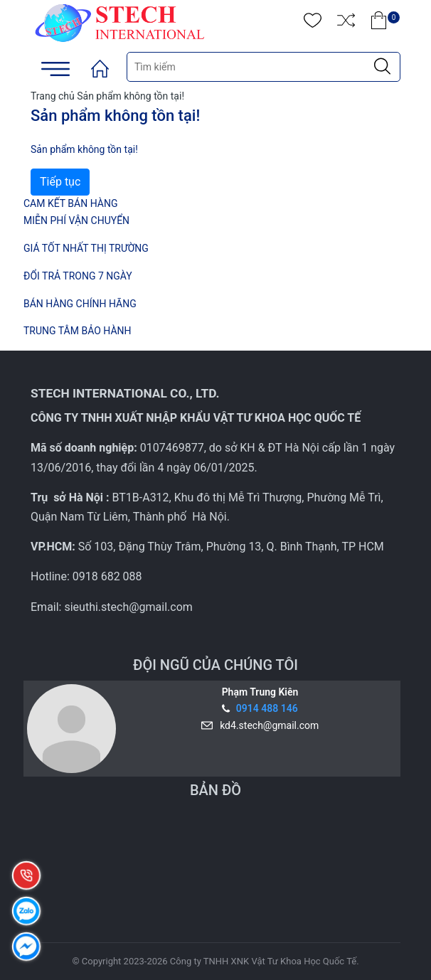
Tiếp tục (60, 182)
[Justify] (382, 67)
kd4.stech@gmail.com (267, 725)
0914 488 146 (267, 708)
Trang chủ (53, 96)
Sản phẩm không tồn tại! (131, 96)
